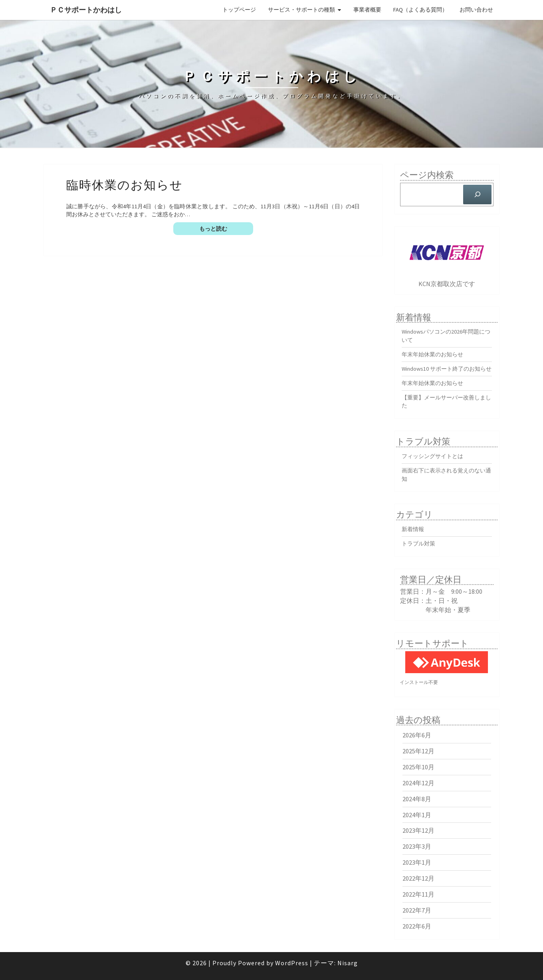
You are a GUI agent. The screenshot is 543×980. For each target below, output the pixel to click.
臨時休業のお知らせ (125, 184)
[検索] (477, 195)
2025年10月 (418, 767)
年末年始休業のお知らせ (432, 354)
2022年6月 (417, 926)
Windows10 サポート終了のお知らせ (447, 369)
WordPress (292, 963)
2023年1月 (417, 862)
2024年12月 (418, 783)
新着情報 (413, 529)
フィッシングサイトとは (432, 456)
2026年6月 (417, 735)
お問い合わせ (476, 10)
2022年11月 (418, 894)
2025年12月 (418, 751)
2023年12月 (418, 830)
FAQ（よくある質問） (420, 10)
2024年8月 (417, 799)
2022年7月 (417, 910)
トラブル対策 (418, 543)
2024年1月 (417, 815)
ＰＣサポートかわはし (86, 10)
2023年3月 (417, 846)
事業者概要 (367, 10)
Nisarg (348, 963)
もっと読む (226, 228)
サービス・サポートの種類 (301, 10)
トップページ (239, 10)
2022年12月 (418, 878)
